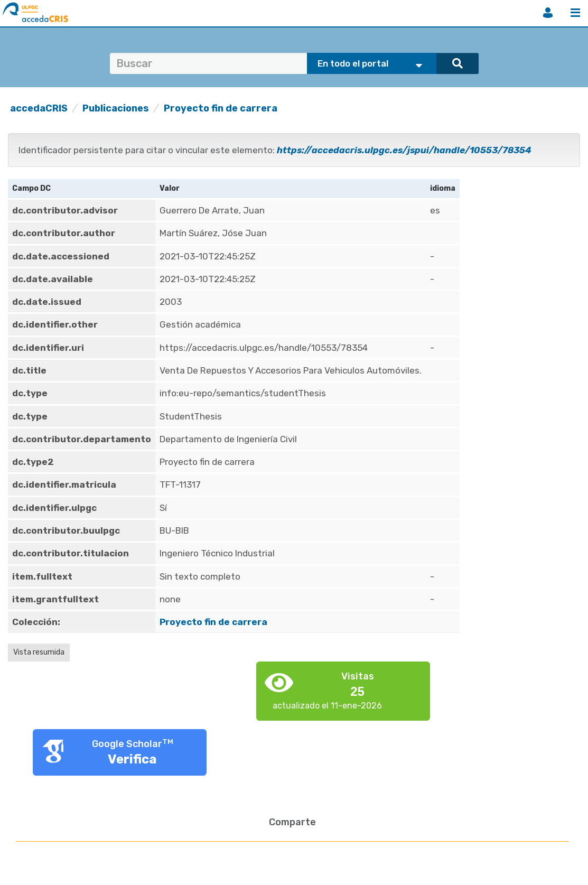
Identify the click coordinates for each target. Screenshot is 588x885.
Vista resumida (39, 652)
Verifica (132, 759)
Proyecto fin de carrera (221, 108)
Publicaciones (116, 108)
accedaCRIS (39, 108)
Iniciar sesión (548, 13)
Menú (575, 13)
